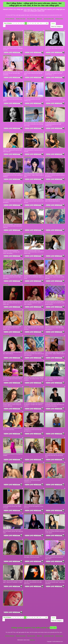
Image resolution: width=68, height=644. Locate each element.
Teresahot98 (6, 336)
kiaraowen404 (49, 132)
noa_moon (27, 463)
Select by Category (57, 26)
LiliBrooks (6, 285)
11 (41, 23)
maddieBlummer (28, 234)
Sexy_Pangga (49, 183)
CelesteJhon (6, 132)
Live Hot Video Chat (49, 19)
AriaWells (47, 310)
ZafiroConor (6, 412)
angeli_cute (48, 285)
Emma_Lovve (27, 208)
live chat (53, 628)
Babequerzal (48, 208)
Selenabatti (48, 55)
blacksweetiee (49, 463)
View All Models (8, 23)
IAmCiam (26, 310)
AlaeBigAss (48, 157)
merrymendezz (7, 259)
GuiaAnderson (28, 183)
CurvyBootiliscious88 (29, 336)
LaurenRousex (28, 564)
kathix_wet (27, 488)
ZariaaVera (27, 361)
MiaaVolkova (27, 259)
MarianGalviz (48, 513)
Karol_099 (6, 463)
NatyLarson (48, 564)
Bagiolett (5, 81)
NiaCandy (5, 387)
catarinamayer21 (7, 55)
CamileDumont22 (28, 412)
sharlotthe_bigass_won (9, 590)
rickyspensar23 (49, 412)
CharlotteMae (6, 488)
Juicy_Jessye (6, 157)
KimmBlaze (6, 234)
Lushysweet (27, 437)
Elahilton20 (48, 361)
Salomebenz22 (28, 81)
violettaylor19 (48, 539)
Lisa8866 (5, 564)
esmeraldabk (6, 310)
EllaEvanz (48, 336)
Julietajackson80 (49, 106)
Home (53, 24)
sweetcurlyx (48, 437)
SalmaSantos (48, 30)
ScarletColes (48, 81)
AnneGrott (27, 387)
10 (38, 23)
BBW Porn (39, 19)
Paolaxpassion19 (49, 488)
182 (47, 23)
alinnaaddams (28, 55)
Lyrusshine (6, 539)
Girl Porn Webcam (10, 19)
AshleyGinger (27, 157)
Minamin (5, 208)
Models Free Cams (21, 19)
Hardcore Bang (59, 19)
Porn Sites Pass (31, 19)
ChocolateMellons (29, 30)
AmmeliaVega (6, 513)
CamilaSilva (6, 183)
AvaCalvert (48, 234)
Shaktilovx (6, 106)
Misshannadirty (49, 259)
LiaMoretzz (48, 387)
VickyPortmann (28, 132)
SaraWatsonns (7, 361)
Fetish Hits (32, 640)
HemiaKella (27, 106)
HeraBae (26, 539)
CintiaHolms (27, 285)
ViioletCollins (6, 30)
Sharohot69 (27, 513)
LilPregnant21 (6, 437)
